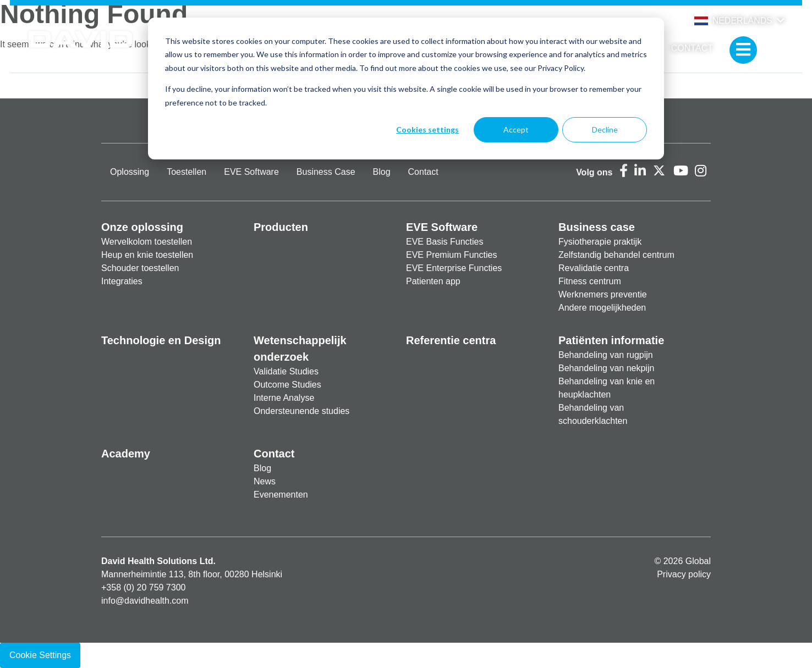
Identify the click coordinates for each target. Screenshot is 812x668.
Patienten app (433, 281)
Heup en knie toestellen (147, 255)
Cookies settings (427, 129)
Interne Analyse (284, 398)
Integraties (122, 281)
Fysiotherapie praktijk (600, 242)
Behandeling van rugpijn (606, 355)
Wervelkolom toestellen (147, 242)
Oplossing (130, 172)
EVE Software (251, 172)
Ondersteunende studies (301, 411)
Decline (605, 129)
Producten (281, 227)
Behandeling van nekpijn (606, 368)
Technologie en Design (161, 340)
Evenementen (281, 495)
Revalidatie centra (594, 268)
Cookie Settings (40, 655)
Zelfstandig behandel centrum (616, 255)
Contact (692, 48)
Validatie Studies (286, 371)
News (265, 481)
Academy (126, 454)
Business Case (326, 172)
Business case (597, 227)
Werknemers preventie (603, 294)
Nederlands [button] (733, 21)
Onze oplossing (142, 227)
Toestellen (186, 172)
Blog (382, 172)
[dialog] (406, 89)
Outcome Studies (287, 385)
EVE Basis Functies (445, 242)
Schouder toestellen (140, 268)
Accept (516, 129)
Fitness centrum (590, 281)
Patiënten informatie (611, 340)
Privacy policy (684, 574)
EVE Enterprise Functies (454, 268)
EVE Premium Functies (451, 255)
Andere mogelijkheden (602, 308)
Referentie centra (451, 340)
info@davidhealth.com (145, 601)
